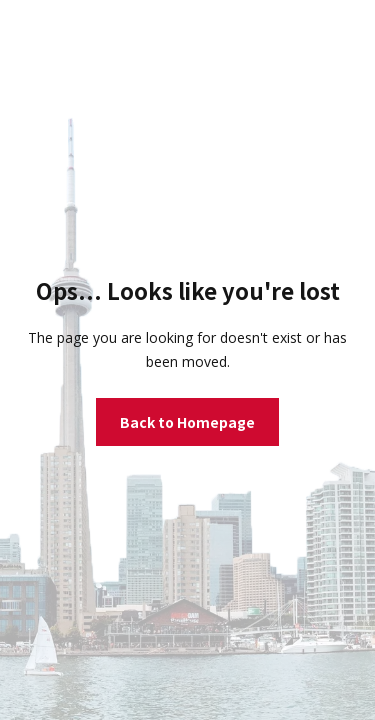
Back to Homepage (187, 422)
